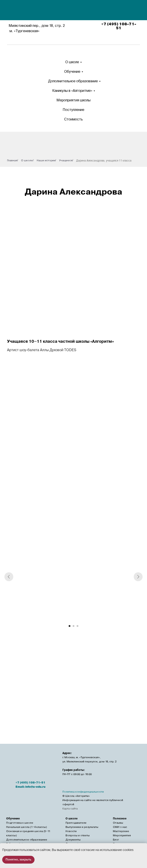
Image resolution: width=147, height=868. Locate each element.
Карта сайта (70, 809)
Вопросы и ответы (78, 835)
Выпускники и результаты (82, 827)
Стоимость (73, 119)
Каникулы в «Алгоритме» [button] (72, 91)
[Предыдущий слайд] (9, 577)
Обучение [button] (72, 72)
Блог (116, 840)
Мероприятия (122, 835)
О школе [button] (72, 62)
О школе (27, 160)
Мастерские (121, 831)
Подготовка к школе (20, 823)
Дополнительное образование (73, 81)
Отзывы (118, 823)
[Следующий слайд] (138, 577)
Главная (12, 160)
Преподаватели (76, 823)
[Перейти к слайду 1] (70, 626)
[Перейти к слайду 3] (77, 626)
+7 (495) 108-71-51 (119, 26)
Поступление (73, 110)
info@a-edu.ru (35, 787)
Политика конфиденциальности (83, 792)
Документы (73, 840)
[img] (74, 11)
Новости (71, 831)
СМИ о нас (120, 827)
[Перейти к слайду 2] (73, 626)
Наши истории (46, 160)
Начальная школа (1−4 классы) (27, 827)
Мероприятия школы (73, 100)
